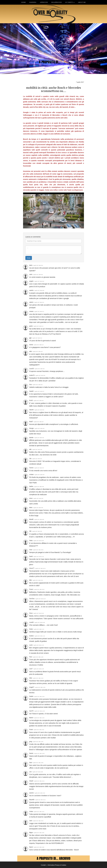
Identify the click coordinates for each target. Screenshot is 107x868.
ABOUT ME (82, 2)
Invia (29, 258)
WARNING (33, 2)
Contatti (43, 865)
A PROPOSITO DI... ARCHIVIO (54, 858)
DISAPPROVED (56, 2)
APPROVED (44, 2)
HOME (24, 2)
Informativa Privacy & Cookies (57, 865)
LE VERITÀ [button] (70, 2)
